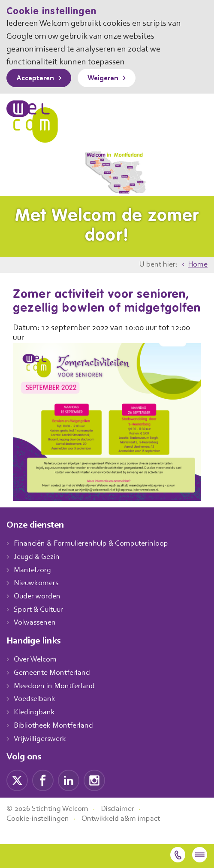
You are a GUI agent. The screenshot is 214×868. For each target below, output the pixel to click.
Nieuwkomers (37, 598)
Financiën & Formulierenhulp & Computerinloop (95, 558)
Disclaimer (124, 823)
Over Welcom (37, 674)
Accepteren (37, 79)
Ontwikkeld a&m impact (125, 833)
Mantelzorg (33, 584)
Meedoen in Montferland (55, 700)
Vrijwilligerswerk (41, 753)
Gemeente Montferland (53, 687)
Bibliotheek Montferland (54, 740)
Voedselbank (36, 713)
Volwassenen (36, 637)
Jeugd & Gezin (39, 571)
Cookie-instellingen (39, 833)
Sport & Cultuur (40, 624)
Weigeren (109, 79)
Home (197, 265)
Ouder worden (38, 611)
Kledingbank (35, 727)
